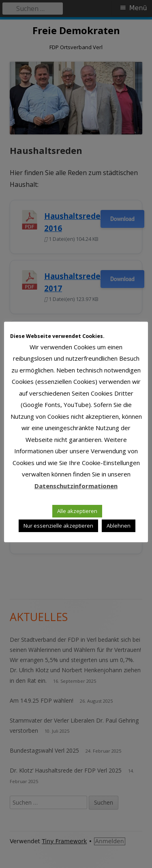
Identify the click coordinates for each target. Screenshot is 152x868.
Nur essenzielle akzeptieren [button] (58, 526)
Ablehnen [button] (119, 526)
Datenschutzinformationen (76, 486)
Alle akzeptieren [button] (77, 511)
